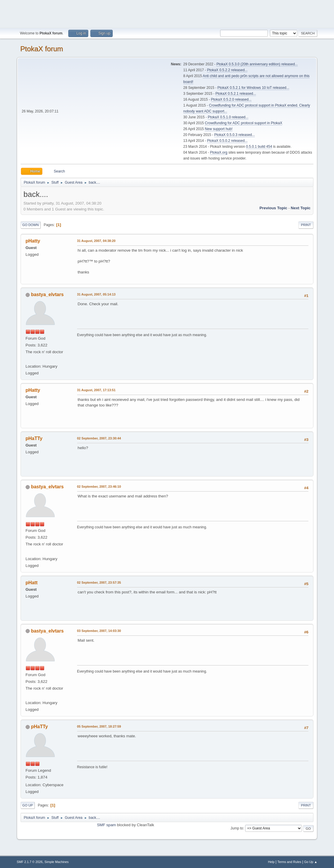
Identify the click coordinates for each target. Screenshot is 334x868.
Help (271, 862)
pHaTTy (39, 727)
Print (306, 225)
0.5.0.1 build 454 (259, 147)
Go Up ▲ (311, 862)
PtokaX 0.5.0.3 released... (235, 135)
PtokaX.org (218, 152)
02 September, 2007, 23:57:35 (99, 582)
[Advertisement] (167, 13)
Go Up (28, 805)
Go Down (31, 225)
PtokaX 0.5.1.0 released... (228, 117)
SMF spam (106, 825)
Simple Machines (57, 862)
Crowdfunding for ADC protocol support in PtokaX (244, 123)
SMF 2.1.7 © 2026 (30, 862)
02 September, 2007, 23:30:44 (99, 438)
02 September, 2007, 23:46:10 (99, 487)
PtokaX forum (42, 49)
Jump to (237, 828)
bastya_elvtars (47, 294)
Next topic (301, 208)
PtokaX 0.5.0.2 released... (227, 141)
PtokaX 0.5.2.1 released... (236, 94)
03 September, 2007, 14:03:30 (99, 631)
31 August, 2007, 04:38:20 (96, 241)
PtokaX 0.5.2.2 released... (227, 70)
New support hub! (219, 129)
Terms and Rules (289, 862)
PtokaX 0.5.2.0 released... (231, 99)
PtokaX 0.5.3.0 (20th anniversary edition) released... (257, 64)
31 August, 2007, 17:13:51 (96, 390)
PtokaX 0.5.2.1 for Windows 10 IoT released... (253, 88)
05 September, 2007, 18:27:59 (99, 726)
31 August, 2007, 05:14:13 (96, 294)
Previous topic (274, 208)
